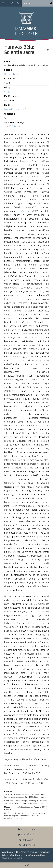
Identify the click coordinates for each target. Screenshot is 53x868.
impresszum (27, 845)
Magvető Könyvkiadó (15, 109)
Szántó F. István (12, 126)
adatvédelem (26, 835)
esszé (7, 92)
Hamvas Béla (11, 74)
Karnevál (26, 211)
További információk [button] (12, 858)
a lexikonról (27, 829)
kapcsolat (27, 840)
